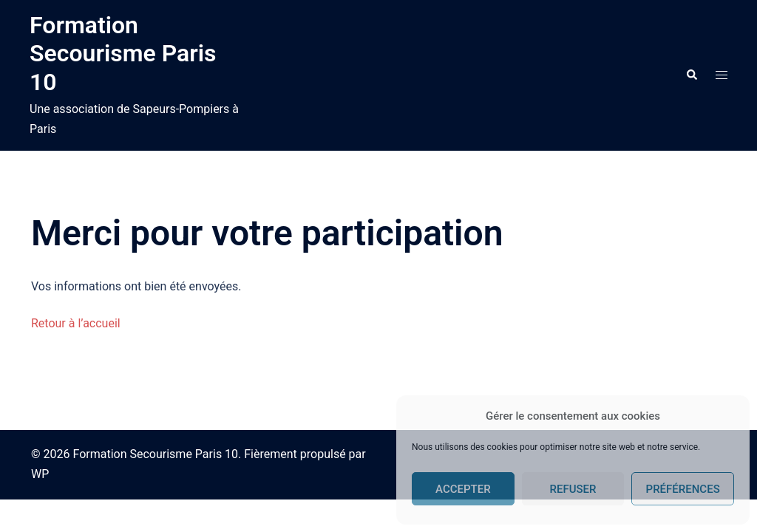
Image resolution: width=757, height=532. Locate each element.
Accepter (463, 489)
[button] (691, 75)
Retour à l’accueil (76, 323)
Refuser (573, 489)
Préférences (683, 489)
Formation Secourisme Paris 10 (123, 54)
